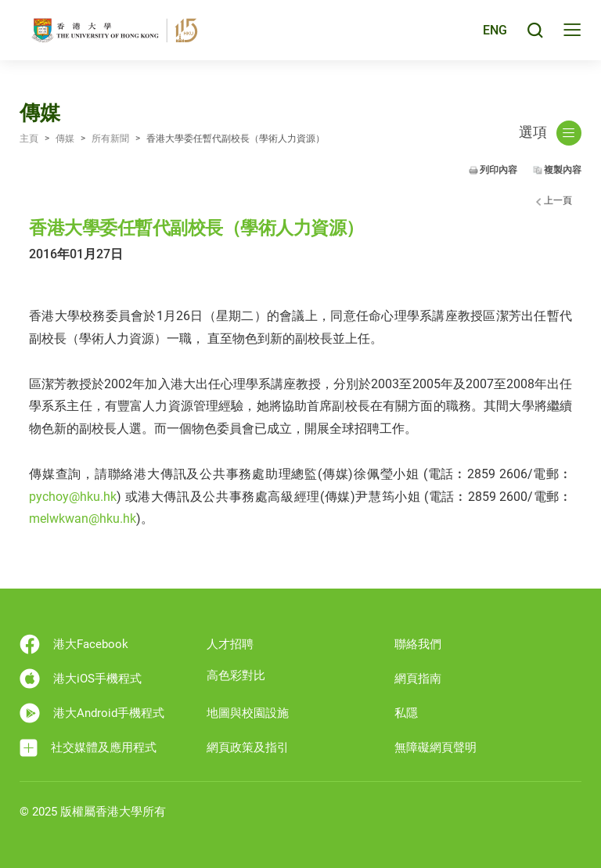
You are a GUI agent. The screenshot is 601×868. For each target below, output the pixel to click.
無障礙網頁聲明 (435, 747)
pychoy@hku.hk (73, 497)
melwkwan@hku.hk (83, 519)
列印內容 (498, 170)
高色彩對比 (236, 675)
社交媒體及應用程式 (88, 748)
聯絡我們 (418, 644)
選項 (550, 133)
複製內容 (563, 170)
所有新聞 (110, 139)
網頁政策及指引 (248, 747)
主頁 (29, 139)
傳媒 (65, 139)
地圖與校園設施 (248, 713)
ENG (494, 34)
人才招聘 (230, 644)
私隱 (406, 713)
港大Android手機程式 (92, 713)
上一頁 (558, 200)
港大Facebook (74, 644)
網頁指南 (418, 679)
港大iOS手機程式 (81, 679)
